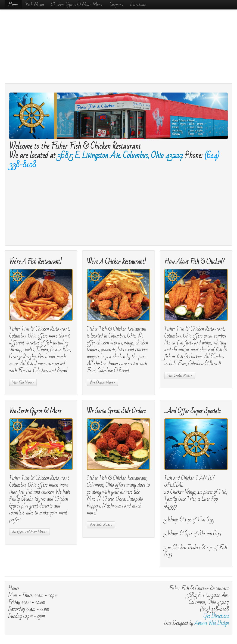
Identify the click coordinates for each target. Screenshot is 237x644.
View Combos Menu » (180, 375)
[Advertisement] (118, 46)
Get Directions (216, 616)
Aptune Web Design (212, 623)
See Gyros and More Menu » (30, 532)
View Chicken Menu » (102, 382)
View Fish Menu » (23, 382)
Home (13, 5)
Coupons (116, 5)
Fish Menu (35, 5)
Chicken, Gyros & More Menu (77, 5)
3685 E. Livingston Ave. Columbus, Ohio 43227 (120, 155)
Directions (138, 5)
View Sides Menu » (101, 525)
